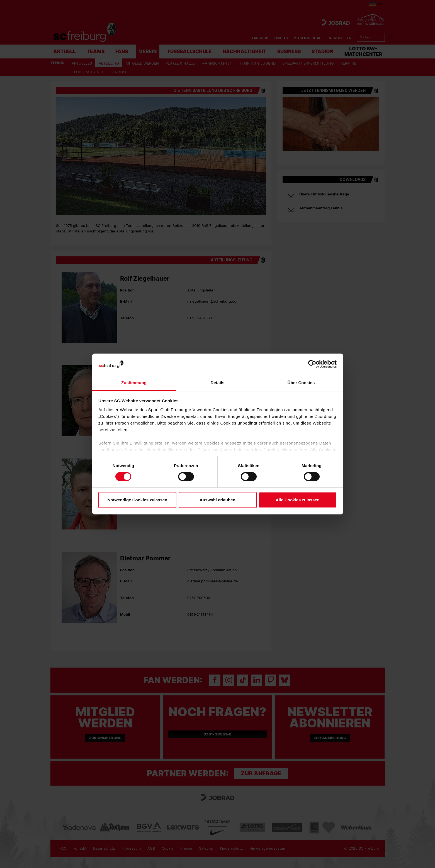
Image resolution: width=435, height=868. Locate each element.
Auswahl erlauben (217, 500)
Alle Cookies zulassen (298, 500)
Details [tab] (218, 383)
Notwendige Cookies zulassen (137, 500)
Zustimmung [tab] (134, 383)
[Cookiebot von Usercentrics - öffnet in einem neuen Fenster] (312, 364)
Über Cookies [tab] (301, 383)
